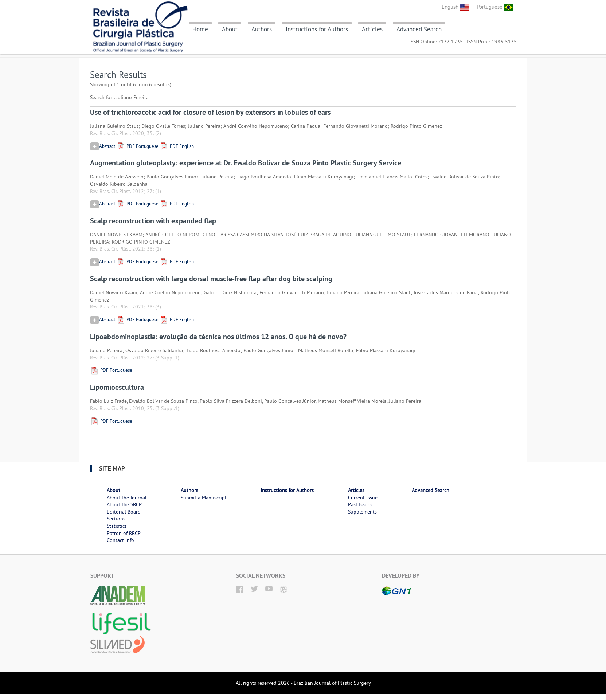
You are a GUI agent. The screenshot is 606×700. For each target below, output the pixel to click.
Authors (262, 29)
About (230, 29)
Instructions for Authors (317, 29)
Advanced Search (419, 29)
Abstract (103, 146)
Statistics (117, 526)
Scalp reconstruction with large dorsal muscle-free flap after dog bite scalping (211, 279)
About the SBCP (124, 504)
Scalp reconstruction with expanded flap (153, 221)
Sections (116, 519)
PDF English (177, 146)
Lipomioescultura (117, 387)
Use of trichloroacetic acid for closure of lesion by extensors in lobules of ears (210, 112)
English (455, 7)
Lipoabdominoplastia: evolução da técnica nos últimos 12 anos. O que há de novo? (218, 337)
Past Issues (360, 504)
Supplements (362, 512)
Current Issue (363, 498)
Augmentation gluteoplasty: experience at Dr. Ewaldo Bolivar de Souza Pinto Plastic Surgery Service (246, 163)
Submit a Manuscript (204, 498)
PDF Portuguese (137, 146)
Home (200, 29)
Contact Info (120, 540)
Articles (372, 29)
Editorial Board (124, 512)
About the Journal (127, 498)
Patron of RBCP (124, 533)
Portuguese (495, 7)
